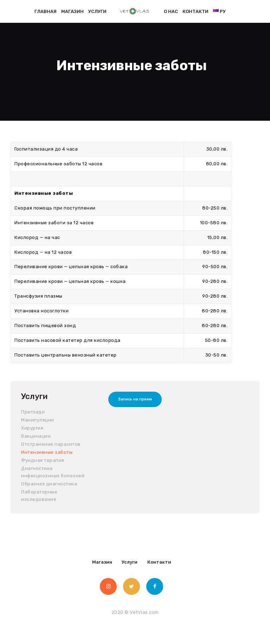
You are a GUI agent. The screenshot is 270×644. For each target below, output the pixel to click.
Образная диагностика (49, 484)
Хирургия (32, 428)
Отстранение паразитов (51, 444)
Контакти (159, 562)
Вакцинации (36, 436)
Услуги (130, 562)
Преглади (33, 412)
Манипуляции (38, 420)
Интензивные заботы (47, 452)
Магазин (102, 562)
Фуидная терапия (43, 460)
